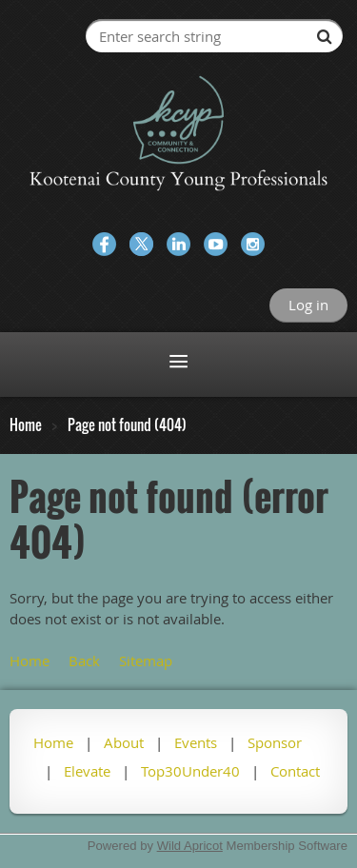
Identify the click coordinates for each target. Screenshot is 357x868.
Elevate (87, 771)
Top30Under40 (190, 771)
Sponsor (275, 742)
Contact (295, 771)
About (124, 742)
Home (26, 424)
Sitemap (146, 661)
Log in (308, 305)
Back (84, 661)
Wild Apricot (190, 846)
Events (196, 742)
